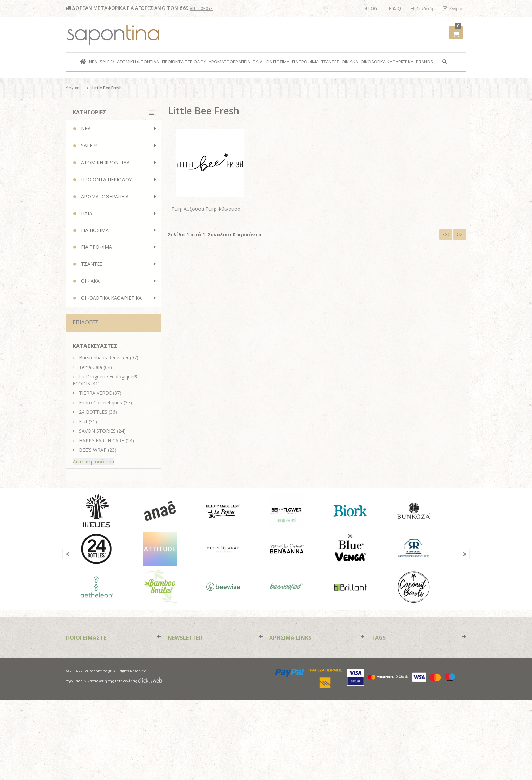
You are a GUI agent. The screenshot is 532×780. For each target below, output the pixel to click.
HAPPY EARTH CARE (102, 440)
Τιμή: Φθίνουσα (223, 209)
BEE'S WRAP (93, 450)
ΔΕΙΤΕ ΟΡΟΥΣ (201, 8)
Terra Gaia (91, 367)
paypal (290, 753)
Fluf (83, 421)
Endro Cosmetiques (101, 402)
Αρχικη (73, 88)
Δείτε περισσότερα (93, 461)
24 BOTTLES (93, 412)
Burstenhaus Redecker (104, 358)
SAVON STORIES (97, 431)
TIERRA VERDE (95, 393)
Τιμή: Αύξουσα (188, 209)
